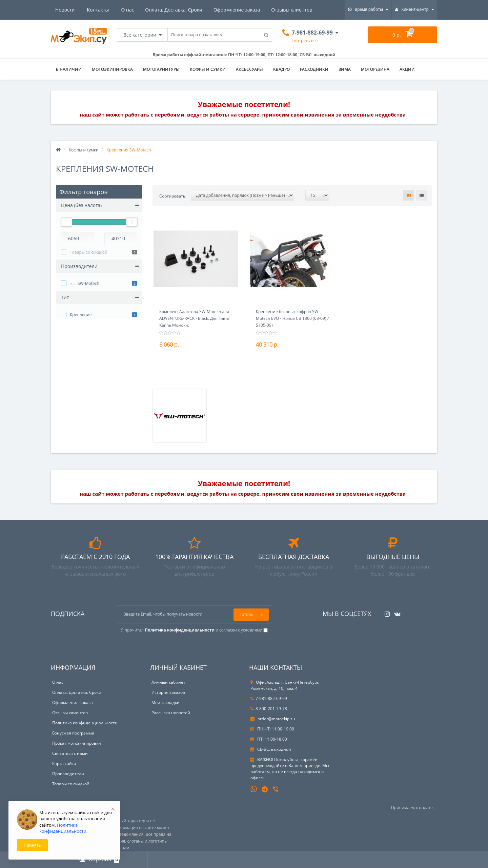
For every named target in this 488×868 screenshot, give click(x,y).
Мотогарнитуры (161, 69)
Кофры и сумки (208, 69)
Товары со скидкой (89, 252)
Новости (272, 10)
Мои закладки (166, 702)
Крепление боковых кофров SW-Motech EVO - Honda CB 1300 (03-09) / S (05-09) (292, 318)
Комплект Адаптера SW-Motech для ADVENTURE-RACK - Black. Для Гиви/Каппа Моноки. (194, 318)
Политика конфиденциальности (85, 723)
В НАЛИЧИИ (69, 69)
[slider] (66, 222)
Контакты (304, 10)
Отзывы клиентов (229, 10)
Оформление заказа (173, 10)
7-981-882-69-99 (269, 698)
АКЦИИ (407, 69)
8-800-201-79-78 (269, 709)
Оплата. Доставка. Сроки (109, 10)
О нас (62, 10)
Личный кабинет (168, 682)
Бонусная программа (73, 733)
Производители (68, 774)
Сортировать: (173, 196)
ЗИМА (345, 69)
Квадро (281, 69)
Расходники (314, 69)
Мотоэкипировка (112, 69)
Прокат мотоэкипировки (77, 743)
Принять (32, 845)
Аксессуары (249, 69)
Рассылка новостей (171, 713)
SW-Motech (85, 284)
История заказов (168, 692)
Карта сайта (64, 763)
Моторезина (375, 69)
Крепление (81, 315)
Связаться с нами (70, 753)
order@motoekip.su (273, 719)
